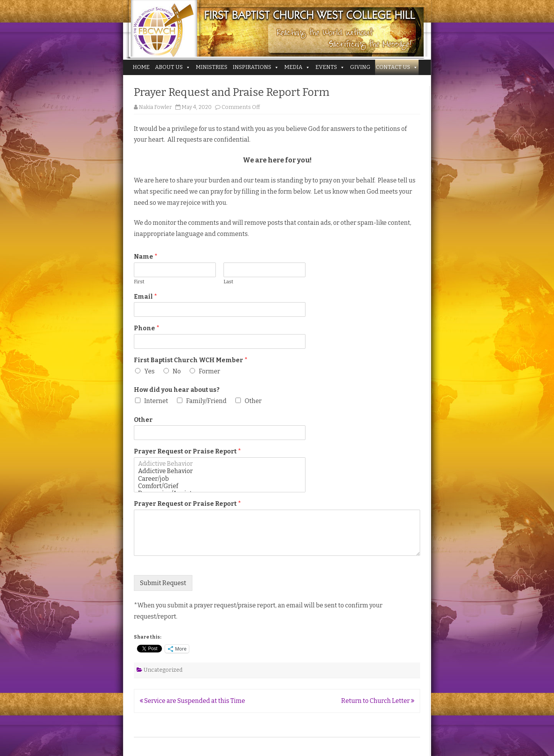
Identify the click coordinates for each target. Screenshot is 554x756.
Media (297, 67)
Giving (360, 67)
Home (141, 67)
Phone (147, 328)
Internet (156, 401)
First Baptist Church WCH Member (191, 360)
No (177, 371)
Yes (149, 371)
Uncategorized (163, 670)
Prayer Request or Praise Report (188, 451)
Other (253, 401)
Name (146, 257)
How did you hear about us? (177, 390)
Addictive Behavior (220, 464)
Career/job (220, 479)
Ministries (212, 67)
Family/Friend (206, 401)
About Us (173, 67)
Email (146, 297)
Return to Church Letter (378, 701)
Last (228, 282)
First (139, 282)
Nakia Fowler (155, 107)
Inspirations (256, 67)
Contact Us (397, 67)
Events (330, 67)
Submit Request (163, 583)
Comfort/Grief (220, 486)
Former (209, 371)
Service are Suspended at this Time (192, 701)
